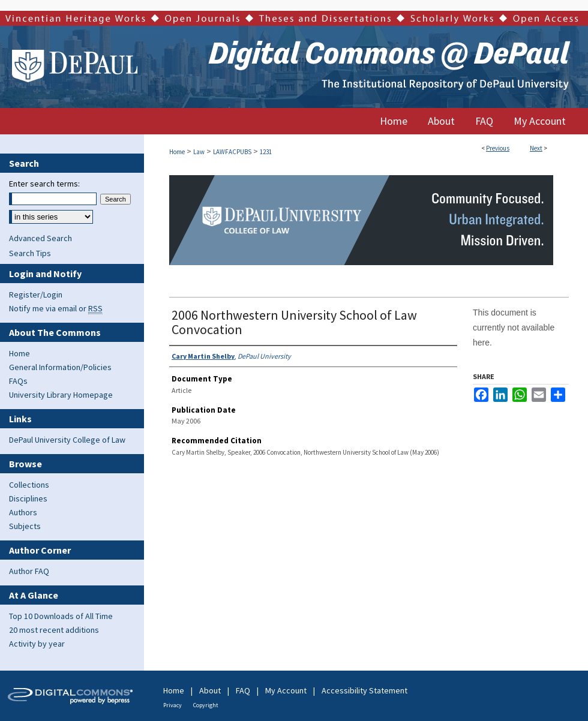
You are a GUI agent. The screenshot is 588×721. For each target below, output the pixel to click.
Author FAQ (29, 571)
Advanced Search (40, 238)
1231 (266, 152)
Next (536, 148)
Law (199, 152)
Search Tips (30, 253)
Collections (29, 485)
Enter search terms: (44, 184)
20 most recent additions (54, 630)
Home (177, 152)
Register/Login (36, 295)
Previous (498, 148)
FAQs (18, 381)
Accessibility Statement (364, 690)
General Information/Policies (60, 367)
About (210, 690)
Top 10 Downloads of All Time (61, 616)
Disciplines (28, 498)
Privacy (172, 705)
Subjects (25, 526)
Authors (23, 512)
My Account (286, 690)
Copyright (206, 705)
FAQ (243, 690)
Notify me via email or (56, 308)
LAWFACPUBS (232, 152)
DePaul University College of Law (67, 440)
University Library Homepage (61, 395)
